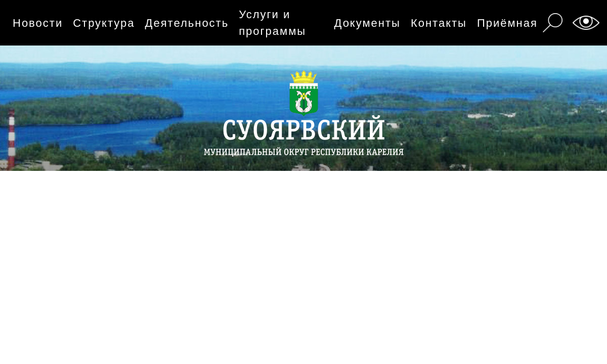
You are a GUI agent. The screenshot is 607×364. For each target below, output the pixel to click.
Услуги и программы (272, 23)
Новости (38, 23)
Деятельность (187, 23)
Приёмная (507, 23)
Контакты (439, 23)
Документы (367, 23)
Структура (104, 23)
